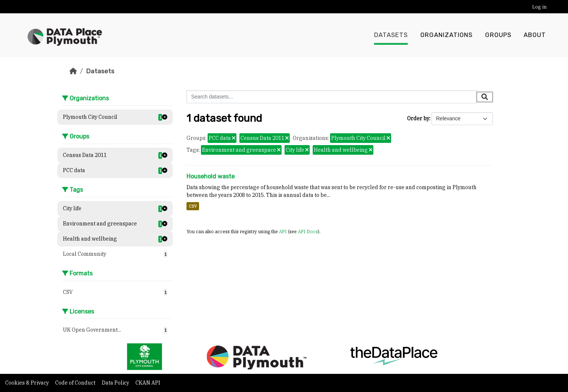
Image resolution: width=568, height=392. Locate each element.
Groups (498, 35)
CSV (193, 206)
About (535, 35)
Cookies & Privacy (28, 383)
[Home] (73, 71)
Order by (418, 118)
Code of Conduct (76, 383)
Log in (539, 7)
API (283, 231)
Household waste (211, 176)
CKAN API (148, 383)
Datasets (391, 35)
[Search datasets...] (332, 97)
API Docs (308, 231)
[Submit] (485, 97)
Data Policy (116, 383)
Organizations (446, 35)
